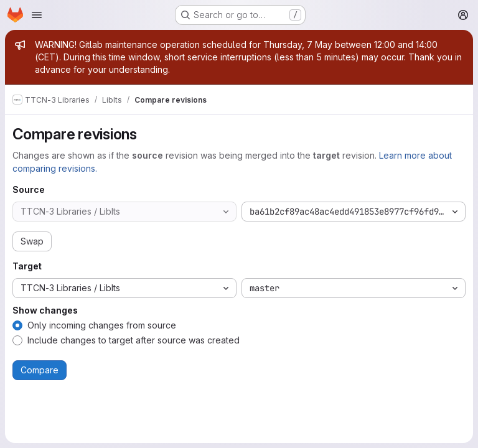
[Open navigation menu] (37, 15)
